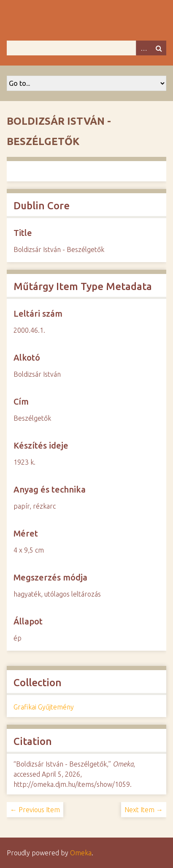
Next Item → (144, 810)
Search (159, 48)
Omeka (81, 853)
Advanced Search (143, 48)
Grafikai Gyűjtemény (44, 707)
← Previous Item (35, 810)
